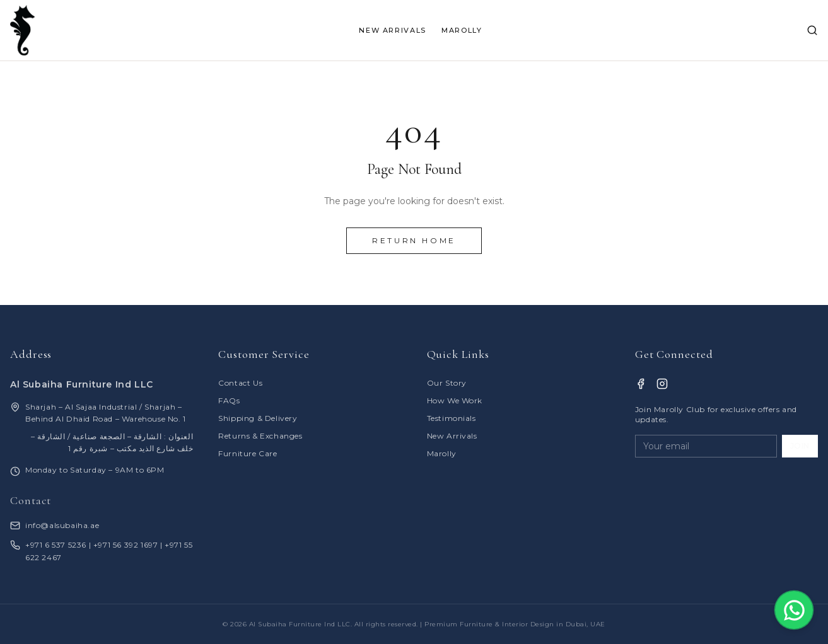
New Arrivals (452, 436)
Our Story (447, 383)
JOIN (800, 446)
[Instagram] (662, 384)
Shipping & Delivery (258, 418)
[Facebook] (641, 384)
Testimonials (452, 418)
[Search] (812, 30)
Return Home (414, 240)
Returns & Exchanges (260, 436)
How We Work (455, 400)
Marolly (442, 453)
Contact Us (240, 383)
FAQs (229, 400)
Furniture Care (248, 453)
